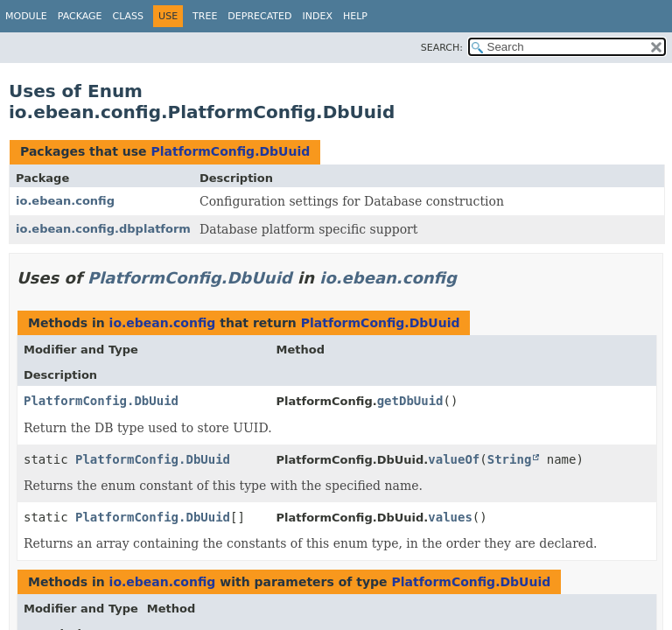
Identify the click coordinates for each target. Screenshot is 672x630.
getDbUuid (410, 401)
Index (317, 16)
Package (80, 16)
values (450, 517)
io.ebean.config (65, 201)
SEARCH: (442, 48)
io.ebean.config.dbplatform (103, 229)
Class (129, 16)
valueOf (454, 459)
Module (26, 16)
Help (355, 16)
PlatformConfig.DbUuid (230, 151)
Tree (205, 16)
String (510, 459)
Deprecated (259, 16)
